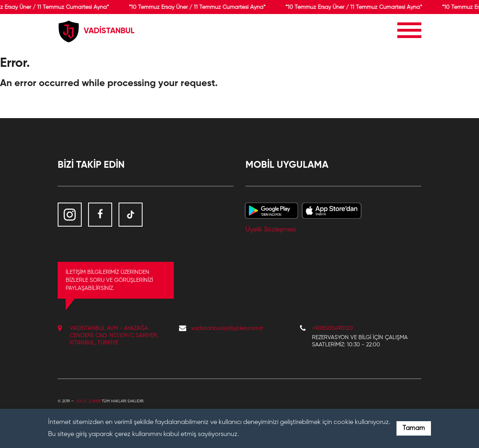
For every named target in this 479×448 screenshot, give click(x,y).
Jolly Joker (88, 401)
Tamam (414, 428)
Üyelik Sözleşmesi (271, 230)
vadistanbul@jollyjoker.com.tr (227, 328)
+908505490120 (332, 328)
